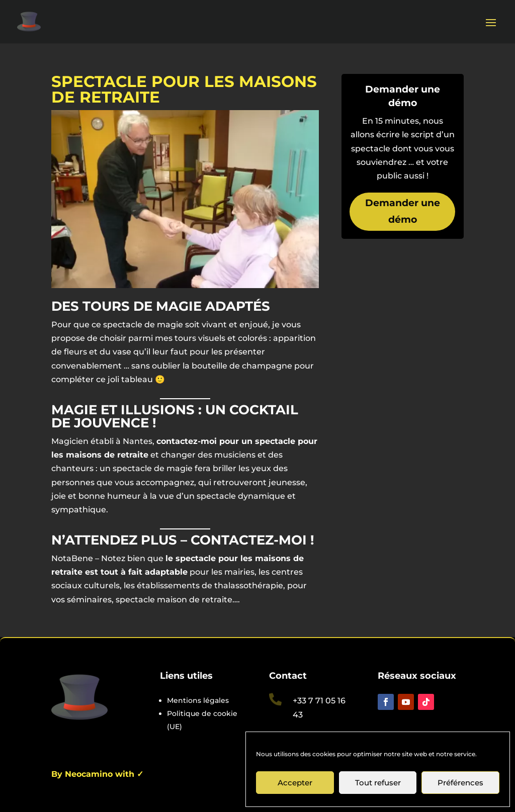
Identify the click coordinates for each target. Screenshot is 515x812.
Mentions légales (198, 700)
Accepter (295, 783)
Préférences (460, 783)
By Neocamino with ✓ (97, 774)
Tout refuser (378, 783)
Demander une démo (403, 211)
